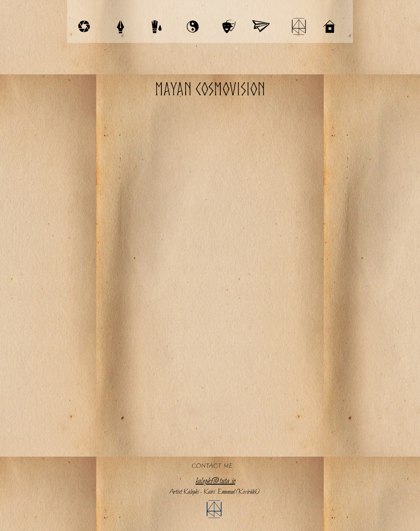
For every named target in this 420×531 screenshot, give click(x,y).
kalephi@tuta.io (216, 481)
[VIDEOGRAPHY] (84, 27)
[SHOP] (261, 27)
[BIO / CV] (299, 27)
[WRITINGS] (120, 27)
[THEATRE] (229, 27)
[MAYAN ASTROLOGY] (193, 27)
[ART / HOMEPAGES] (157, 27)
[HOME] (330, 27)
